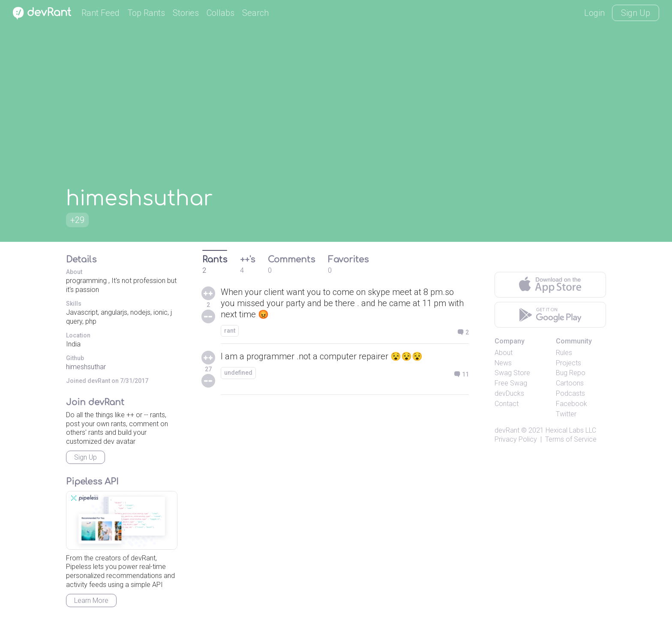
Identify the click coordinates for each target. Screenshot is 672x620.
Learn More (91, 600)
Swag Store (512, 373)
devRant (507, 430)
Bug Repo (571, 373)
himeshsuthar (86, 367)
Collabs (220, 13)
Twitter (566, 414)
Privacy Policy (516, 439)
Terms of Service (571, 439)
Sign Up (636, 13)
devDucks (509, 393)
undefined (238, 373)
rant (230, 331)
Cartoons (570, 383)
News (503, 363)
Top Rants (146, 13)
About (504, 353)
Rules (564, 353)
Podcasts (570, 393)
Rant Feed (100, 13)
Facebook (571, 404)
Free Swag (511, 383)
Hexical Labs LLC (571, 430)
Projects (568, 363)
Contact (507, 404)
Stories (186, 13)
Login (594, 13)
